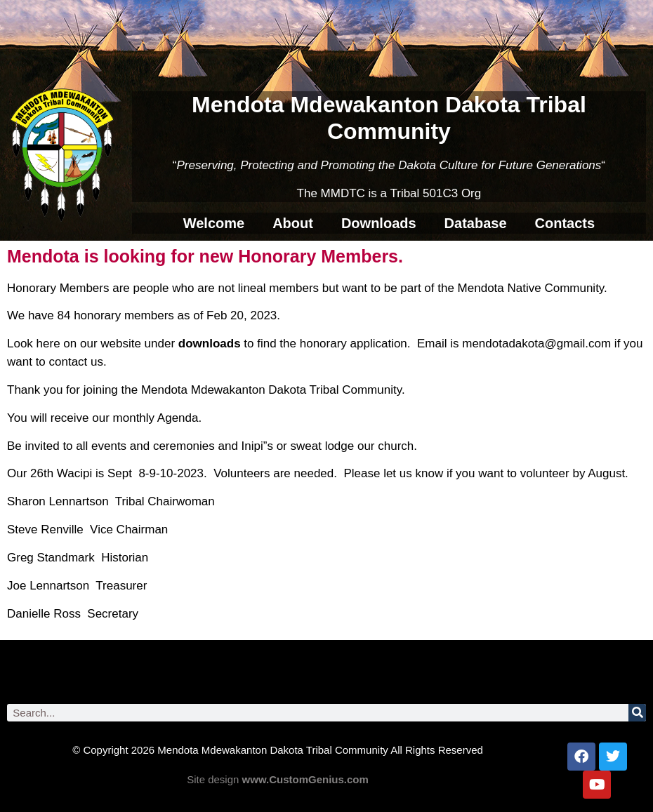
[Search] (637, 713)
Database (476, 223)
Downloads (379, 223)
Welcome (214, 223)
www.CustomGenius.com (305, 779)
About (293, 223)
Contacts (565, 223)
